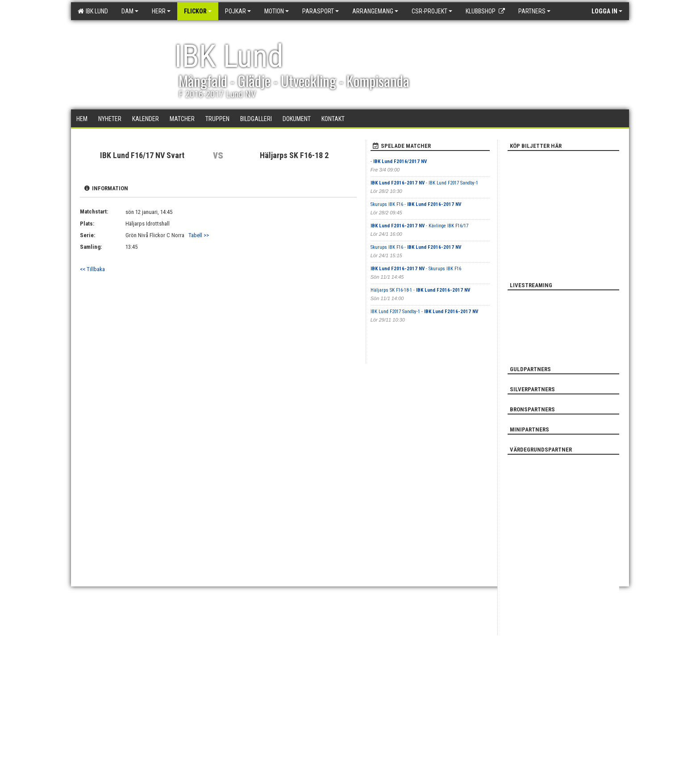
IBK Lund (93, 11)
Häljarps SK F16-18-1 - (420, 290)
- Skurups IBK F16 (416, 269)
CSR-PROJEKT (432, 11)
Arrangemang (375, 11)
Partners (534, 11)
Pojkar (238, 11)
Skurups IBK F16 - (416, 204)
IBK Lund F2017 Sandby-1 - (424, 312)
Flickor (198, 11)
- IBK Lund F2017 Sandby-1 (424, 183)
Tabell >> (199, 235)
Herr (161, 11)
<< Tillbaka (92, 269)
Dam (130, 11)
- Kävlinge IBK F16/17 (419, 226)
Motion (277, 11)
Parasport (321, 11)
